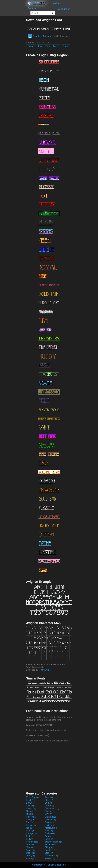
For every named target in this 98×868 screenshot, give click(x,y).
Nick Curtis (44, 42)
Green (50, 822)
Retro (49, 839)
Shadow (51, 844)
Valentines (51, 856)
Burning (50, 803)
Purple (50, 836)
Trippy (30, 856)
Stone (49, 853)
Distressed (52, 808)
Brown (31, 803)
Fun (40, 46)
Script (30, 844)
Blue (49, 800)
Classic (31, 808)
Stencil (31, 853)
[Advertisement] (13, 59)
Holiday (50, 825)
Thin (48, 46)
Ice (29, 828)
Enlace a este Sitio (57, 865)
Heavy (31, 825)
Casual (31, 806)
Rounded (32, 842)
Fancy (66, 46)
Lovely (56, 46)
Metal (30, 831)
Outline (50, 833)
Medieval (51, 828)
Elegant (31, 46)
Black (31, 800)
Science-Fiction (54, 842)
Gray (30, 822)
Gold (30, 820)
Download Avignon (39, 36)
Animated (51, 797)
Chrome (51, 806)
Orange (31, 833)
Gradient (50, 820)
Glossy (31, 817)
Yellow (50, 858)
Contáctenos (39, 865)
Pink (30, 836)
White (30, 858)
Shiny (49, 847)
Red (30, 839)
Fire (48, 811)
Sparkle (50, 850)
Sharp (30, 847)
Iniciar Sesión (63, 9)
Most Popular (33, 797)
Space (30, 850)
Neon (49, 831)
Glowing (51, 817)
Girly (48, 814)
